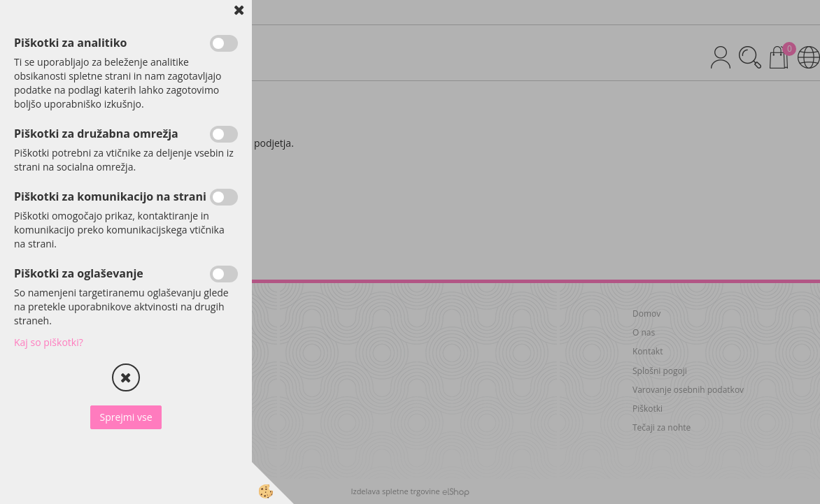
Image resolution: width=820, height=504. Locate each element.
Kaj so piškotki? (49, 342)
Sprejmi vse (126, 417)
